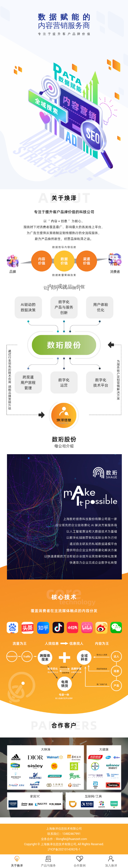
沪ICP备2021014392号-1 (64, 849)
